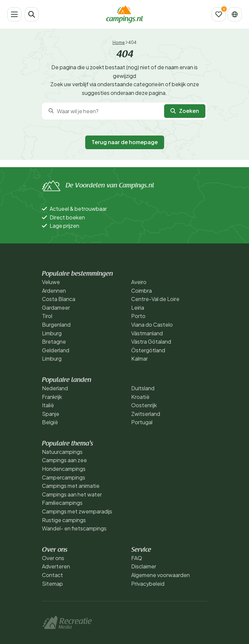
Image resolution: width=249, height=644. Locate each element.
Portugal (142, 422)
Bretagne (54, 341)
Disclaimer (144, 566)
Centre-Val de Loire (155, 299)
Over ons (53, 558)
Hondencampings (64, 469)
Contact (52, 575)
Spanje (51, 414)
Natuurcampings (62, 452)
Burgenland (56, 324)
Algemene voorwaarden (160, 575)
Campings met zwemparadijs (77, 511)
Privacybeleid (148, 584)
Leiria (138, 308)
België (50, 422)
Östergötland (148, 350)
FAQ (137, 558)
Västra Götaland (151, 341)
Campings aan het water (72, 494)
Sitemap (52, 584)
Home (119, 42)
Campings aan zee (64, 460)
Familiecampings (62, 503)
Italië (48, 405)
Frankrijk (52, 397)
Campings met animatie (71, 486)
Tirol (47, 316)
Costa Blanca (59, 299)
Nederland (55, 388)
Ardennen (54, 291)
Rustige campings (64, 520)
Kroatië (140, 397)
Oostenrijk (144, 405)
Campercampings (64, 477)
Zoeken (185, 111)
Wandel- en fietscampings (74, 528)
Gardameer (56, 308)
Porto (138, 316)
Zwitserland (146, 414)
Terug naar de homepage (125, 142)
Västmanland (147, 333)
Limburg (52, 333)
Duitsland (143, 388)
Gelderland (56, 350)
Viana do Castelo (152, 324)
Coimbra (141, 291)
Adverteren (56, 566)
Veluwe (51, 282)
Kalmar (139, 358)
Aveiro (139, 282)
